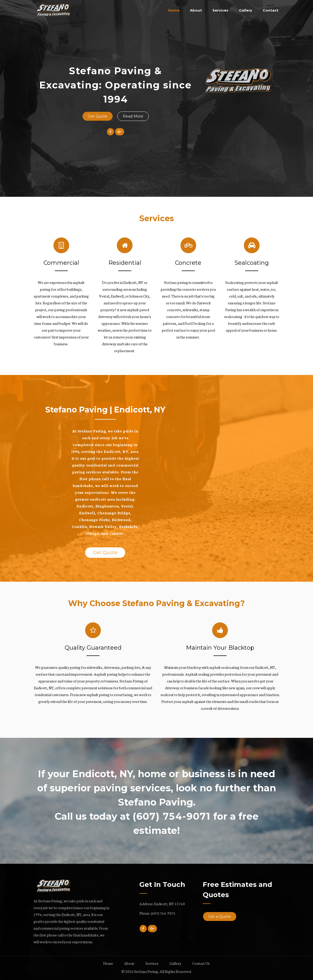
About (196, 10)
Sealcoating (252, 263)
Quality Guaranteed (93, 648)
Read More (133, 116)
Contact (271, 10)
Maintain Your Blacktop (220, 648)
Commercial (61, 263)
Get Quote (98, 116)
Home (174, 10)
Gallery (246, 10)
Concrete (188, 263)
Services (220, 10)
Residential (125, 263)
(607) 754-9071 (163, 913)
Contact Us (201, 963)
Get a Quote (220, 917)
